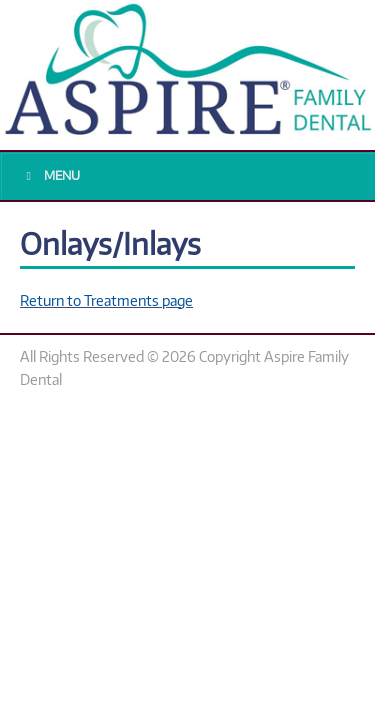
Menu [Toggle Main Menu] (50, 175)
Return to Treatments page (106, 300)
